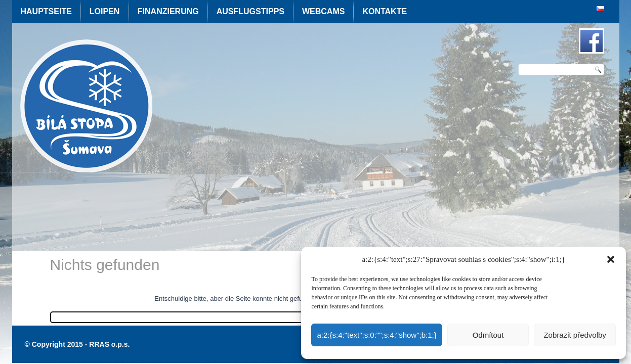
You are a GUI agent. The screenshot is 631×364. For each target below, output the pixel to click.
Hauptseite (46, 11)
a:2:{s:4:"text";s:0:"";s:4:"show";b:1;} (376, 335)
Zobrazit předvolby (575, 335)
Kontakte (385, 11)
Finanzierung (168, 11)
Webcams (323, 11)
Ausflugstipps (250, 11)
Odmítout (488, 335)
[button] (611, 259)
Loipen (105, 11)
